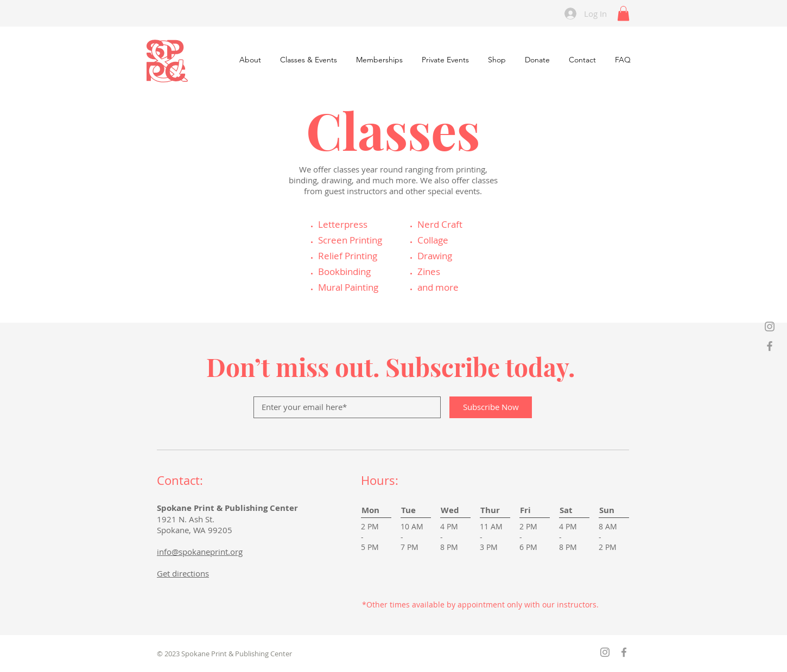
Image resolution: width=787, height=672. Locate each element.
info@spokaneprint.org (200, 552)
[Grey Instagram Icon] (770, 327)
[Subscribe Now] (491, 407)
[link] (623, 13)
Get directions (183, 573)
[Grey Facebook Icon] (770, 346)
